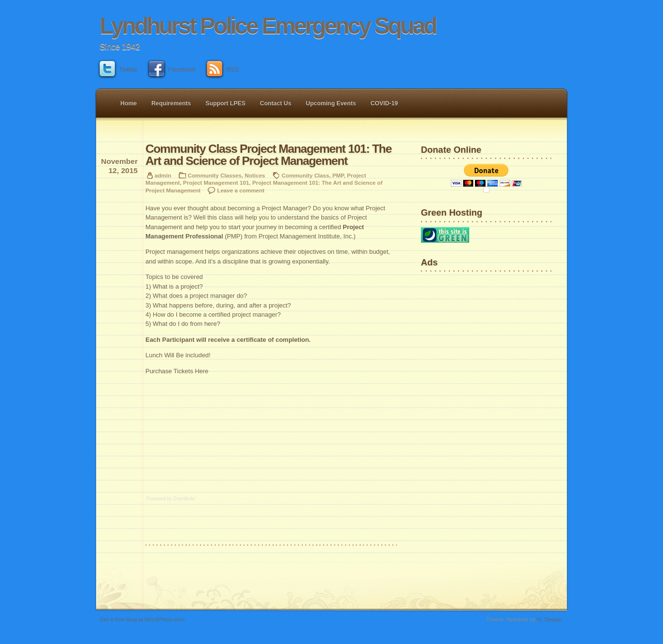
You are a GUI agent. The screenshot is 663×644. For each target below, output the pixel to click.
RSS (223, 69)
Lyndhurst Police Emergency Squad (268, 26)
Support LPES (225, 103)
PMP (338, 175)
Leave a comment (241, 190)
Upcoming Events (331, 103)
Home (129, 103)
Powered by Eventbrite (171, 499)
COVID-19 (384, 103)
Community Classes (215, 175)
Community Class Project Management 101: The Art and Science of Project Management (268, 155)
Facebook (172, 69)
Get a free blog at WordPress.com (142, 619)
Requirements (171, 103)
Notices (255, 175)
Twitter (118, 69)
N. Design (550, 619)
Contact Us (276, 103)
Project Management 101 (216, 183)
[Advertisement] (451, 307)
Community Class (305, 175)
